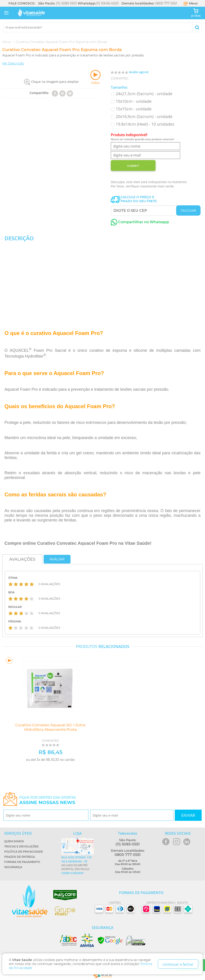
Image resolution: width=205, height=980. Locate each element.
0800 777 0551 (166, 3)
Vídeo (95, 77)
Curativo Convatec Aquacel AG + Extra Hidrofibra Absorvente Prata (50, 727)
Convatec (120, 78)
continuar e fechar (178, 964)
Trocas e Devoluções (21, 846)
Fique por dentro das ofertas (48, 800)
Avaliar (57, 559)
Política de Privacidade (24, 852)
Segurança (13, 867)
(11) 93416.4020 (107, 3)
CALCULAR (188, 210)
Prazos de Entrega (20, 857)
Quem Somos (14, 841)
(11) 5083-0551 (66, 3)
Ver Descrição (13, 63)
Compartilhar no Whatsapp (140, 222)
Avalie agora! (139, 72)
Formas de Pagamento (22, 862)
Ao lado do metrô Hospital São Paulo (78, 865)
